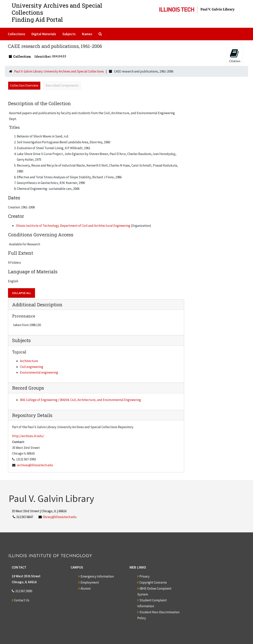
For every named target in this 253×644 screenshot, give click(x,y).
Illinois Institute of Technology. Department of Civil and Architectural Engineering (73, 226)
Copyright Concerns (153, 582)
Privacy (144, 576)
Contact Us (22, 600)
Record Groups (28, 388)
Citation (235, 56)
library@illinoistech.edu (60, 517)
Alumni (86, 588)
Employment (90, 582)
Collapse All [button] (22, 293)
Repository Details (32, 415)
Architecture (29, 361)
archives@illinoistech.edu (35, 465)
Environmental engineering (39, 372)
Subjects (69, 34)
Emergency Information (97, 576)
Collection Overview (24, 85)
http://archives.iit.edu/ (28, 436)
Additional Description (37, 305)
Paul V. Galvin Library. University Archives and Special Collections (59, 71)
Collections (17, 34)
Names (87, 34)
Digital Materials (44, 34)
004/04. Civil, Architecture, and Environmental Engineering (100, 400)
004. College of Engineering (39, 400)
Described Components (62, 85)
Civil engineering (32, 367)
